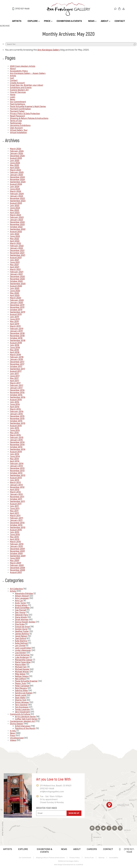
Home (13, 95)
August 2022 (16, 232)
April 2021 (15, 267)
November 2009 (17, 551)
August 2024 (16, 184)
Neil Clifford (20, 679)
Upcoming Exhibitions (20, 125)
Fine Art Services (18, 92)
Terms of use (89, 858)
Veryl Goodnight (22, 712)
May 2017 (14, 378)
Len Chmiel (20, 646)
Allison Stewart (22, 596)
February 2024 (17, 194)
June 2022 (15, 236)
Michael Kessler (22, 669)
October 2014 (16, 447)
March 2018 (15, 355)
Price (47, 21)
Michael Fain (21, 667)
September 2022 (18, 229)
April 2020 (15, 295)
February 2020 (17, 300)
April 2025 (15, 168)
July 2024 (15, 187)
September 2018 (18, 340)
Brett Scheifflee (22, 608)
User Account (16, 128)
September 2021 (18, 255)
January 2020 (17, 303)
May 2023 (15, 210)
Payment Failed (17, 111)
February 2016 (17, 411)
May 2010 (14, 537)
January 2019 (16, 331)
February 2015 (17, 437)
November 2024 (17, 179)
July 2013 (15, 480)
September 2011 (17, 501)
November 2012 (17, 487)
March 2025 (15, 170)
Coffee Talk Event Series (26, 719)
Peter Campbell (22, 686)
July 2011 (14, 506)
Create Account (17, 83)
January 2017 (16, 388)
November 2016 (17, 393)
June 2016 (15, 404)
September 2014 (18, 449)
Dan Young (20, 612)
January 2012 (16, 494)
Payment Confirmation (20, 109)
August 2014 (16, 452)
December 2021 (17, 250)
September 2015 (18, 423)
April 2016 (15, 407)
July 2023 (15, 206)
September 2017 (17, 369)
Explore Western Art (19, 90)
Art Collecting (16, 589)
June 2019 (15, 319)
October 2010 (16, 525)
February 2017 (17, 385)
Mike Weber (20, 674)
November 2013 (17, 471)
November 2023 (17, 198)
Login (13, 97)
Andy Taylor (20, 603)
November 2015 (17, 419)
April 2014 (15, 461)
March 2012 (15, 492)
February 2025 (17, 172)
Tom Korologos (22, 707)
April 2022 (15, 241)
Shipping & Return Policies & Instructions (29, 118)
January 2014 (16, 466)
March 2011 (15, 516)
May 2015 (14, 433)
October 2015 (16, 421)
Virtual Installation (18, 132)
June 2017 (15, 376)
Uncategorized (17, 738)
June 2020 (15, 291)
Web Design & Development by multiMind (69, 865)
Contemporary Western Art (22, 721)
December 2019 (17, 305)
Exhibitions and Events (21, 88)
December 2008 (17, 568)
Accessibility (114, 858)
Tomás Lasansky (22, 709)
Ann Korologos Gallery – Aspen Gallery (28, 73)
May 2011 (14, 511)
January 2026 (17, 153)
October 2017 (16, 366)
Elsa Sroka (20, 624)
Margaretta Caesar (24, 660)
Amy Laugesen (22, 598)
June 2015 (15, 430)
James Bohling (22, 634)
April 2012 (15, 490)
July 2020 (15, 288)
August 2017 (16, 371)
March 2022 (15, 243)
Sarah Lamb (21, 695)
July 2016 (15, 402)
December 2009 (17, 549)
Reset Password (17, 116)
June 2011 (15, 509)
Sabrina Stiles (21, 691)
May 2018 (14, 350)
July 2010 (15, 532)
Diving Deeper (17, 724)
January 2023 (17, 220)
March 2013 (15, 482)
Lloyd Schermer (22, 655)
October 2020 (16, 281)
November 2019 (17, 307)
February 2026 (17, 151)
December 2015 (17, 416)
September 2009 (18, 556)
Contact (120, 21)
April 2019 (15, 324)
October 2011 (16, 499)
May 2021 (14, 265)
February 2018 (17, 357)
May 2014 (14, 459)
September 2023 (18, 201)
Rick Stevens (21, 688)
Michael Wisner (22, 672)
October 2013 (16, 473)
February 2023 (17, 217)
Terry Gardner (21, 705)
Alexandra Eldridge (24, 593)
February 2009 (17, 565)
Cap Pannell (21, 610)
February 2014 (17, 464)
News (91, 21)
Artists (17, 21)
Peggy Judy (21, 683)
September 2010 (18, 527)
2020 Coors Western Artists (23, 66)
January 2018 (16, 359)
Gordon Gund (21, 629)
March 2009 (16, 563)
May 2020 (15, 293)
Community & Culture (20, 714)
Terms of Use (16, 121)
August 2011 (16, 504)
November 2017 (17, 364)
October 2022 (16, 227)
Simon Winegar (22, 702)
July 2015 (14, 428)
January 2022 (16, 248)
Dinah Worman (22, 620)
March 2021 (15, 269)
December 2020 (17, 277)
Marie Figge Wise (23, 662)
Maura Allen (20, 664)
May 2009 (15, 561)
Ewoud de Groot (22, 627)
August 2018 (16, 343)
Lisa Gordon (20, 653)
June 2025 (15, 163)
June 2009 (15, 558)
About (105, 21)
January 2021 (16, 274)
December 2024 (17, 177)
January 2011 (16, 520)
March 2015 (15, 435)
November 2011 (17, 497)
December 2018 (17, 333)
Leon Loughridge (23, 648)
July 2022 (15, 234)
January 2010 (16, 546)
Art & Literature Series (25, 717)
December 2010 (17, 523)
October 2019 (16, 310)
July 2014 (15, 454)
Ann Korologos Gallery (49, 50)
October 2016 (16, 395)
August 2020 (16, 286)
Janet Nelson (21, 636)
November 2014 (17, 445)
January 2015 (16, 440)
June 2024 (15, 189)
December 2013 (17, 468)
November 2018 (17, 336)
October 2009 (16, 553)
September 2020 (18, 284)
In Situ (13, 731)
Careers (92, 849)
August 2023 (16, 203)
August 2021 (16, 258)
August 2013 (16, 478)
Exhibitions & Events (69, 21)
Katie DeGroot (21, 643)
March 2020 (16, 298)
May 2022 (14, 239)
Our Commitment (18, 102)
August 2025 (16, 158)
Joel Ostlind (20, 638)
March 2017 (15, 383)
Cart (12, 78)
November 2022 (17, 224)
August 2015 (16, 426)
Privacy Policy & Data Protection (25, 114)
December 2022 (17, 222)
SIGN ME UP (74, 813)
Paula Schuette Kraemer (26, 681)
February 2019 (17, 329)
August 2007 (16, 572)
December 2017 (17, 362)
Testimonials (16, 123)
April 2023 (15, 213)
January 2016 (16, 414)
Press (13, 736)
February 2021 (17, 272)
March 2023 (16, 215)
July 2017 (14, 374)
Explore (33, 21)
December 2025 (17, 156)
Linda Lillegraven (23, 650)
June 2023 (15, 208)
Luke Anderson (22, 657)
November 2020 (17, 279)
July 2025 (15, 161)
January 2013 (16, 485)
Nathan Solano (22, 676)
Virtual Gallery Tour (19, 130)
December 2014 (17, 442)
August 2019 (16, 314)
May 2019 (14, 321)
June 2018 (15, 348)
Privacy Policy (75, 858)
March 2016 (15, 409)
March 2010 (15, 542)
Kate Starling (21, 641)
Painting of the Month (25, 728)
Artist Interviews (23, 726)
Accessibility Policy (19, 71)
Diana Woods (21, 617)
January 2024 (17, 196)
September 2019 (18, 312)
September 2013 (18, 475)
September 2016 (18, 397)
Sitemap (101, 858)
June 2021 (15, 262)
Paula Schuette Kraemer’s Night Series (28, 106)
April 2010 (15, 539)
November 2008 (17, 570)
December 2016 (17, 390)
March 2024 (16, 191)
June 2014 (15, 456)
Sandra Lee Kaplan (24, 693)
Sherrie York (21, 700)
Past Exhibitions (17, 104)
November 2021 (17, 253)
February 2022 (17, 246)
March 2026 (16, 149)
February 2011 (17, 518)
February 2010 (17, 544)
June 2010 (15, 535)
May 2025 (14, 165)
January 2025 (16, 175)
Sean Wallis (20, 698)
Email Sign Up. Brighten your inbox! (27, 85)
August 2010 (16, 530)
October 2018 (16, 338)
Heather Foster (22, 631)
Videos (13, 740)
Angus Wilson (21, 605)
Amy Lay (19, 601)
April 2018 (15, 352)
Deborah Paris (21, 615)
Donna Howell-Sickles (25, 622)
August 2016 (16, 400)
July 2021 (14, 260)
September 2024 (18, 182)
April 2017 (15, 381)
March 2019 (15, 326)
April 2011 (14, 513)
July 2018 (15, 345)
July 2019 (14, 317)
